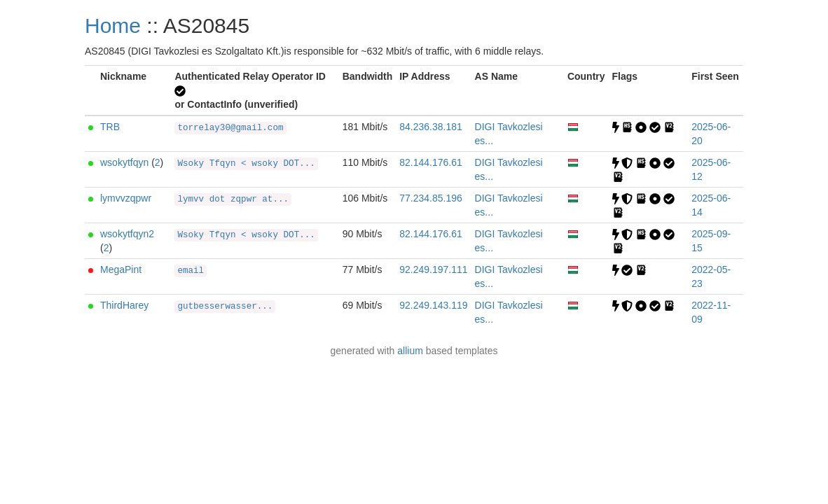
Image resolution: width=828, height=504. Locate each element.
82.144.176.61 (431, 162)
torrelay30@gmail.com (230, 128)
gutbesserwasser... (225, 307)
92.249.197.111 (433, 269)
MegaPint (121, 269)
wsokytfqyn (124, 162)
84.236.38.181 (431, 127)
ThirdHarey (124, 305)
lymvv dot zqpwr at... (233, 199)
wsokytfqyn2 (127, 234)
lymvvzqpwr (126, 198)
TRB (110, 127)
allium (410, 351)
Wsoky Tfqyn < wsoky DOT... (246, 164)
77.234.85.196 (431, 198)
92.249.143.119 (433, 305)
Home (113, 26)
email (191, 271)
